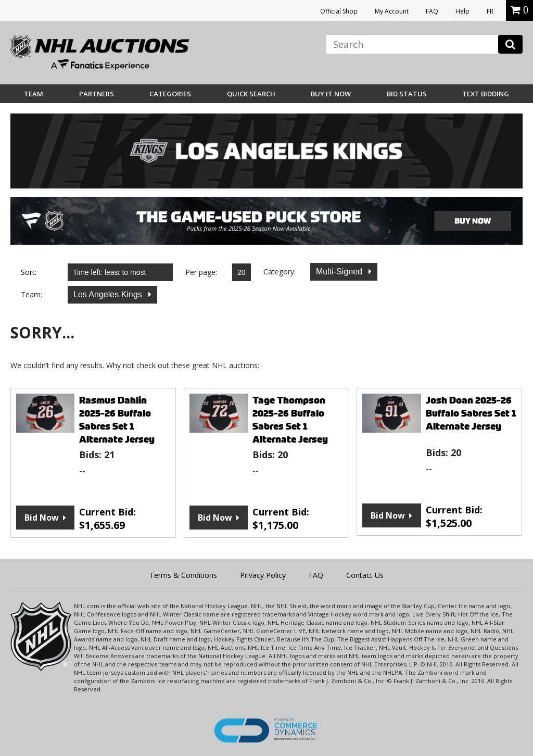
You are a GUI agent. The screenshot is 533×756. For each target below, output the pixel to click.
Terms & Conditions (183, 575)
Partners (97, 94)
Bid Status (407, 94)
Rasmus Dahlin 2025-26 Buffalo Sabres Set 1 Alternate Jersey (117, 420)
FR (490, 11)
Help (462, 11)
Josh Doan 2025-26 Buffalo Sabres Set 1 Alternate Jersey (471, 413)
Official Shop (339, 11)
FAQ (432, 11)
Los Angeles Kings (109, 294)
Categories (170, 94)
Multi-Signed (340, 272)
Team (34, 94)
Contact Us (365, 575)
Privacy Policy (263, 575)
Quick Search (251, 94)
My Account (392, 11)
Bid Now (42, 518)
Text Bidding (486, 94)
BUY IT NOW (331, 94)
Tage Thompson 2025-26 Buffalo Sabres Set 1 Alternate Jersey (290, 420)
